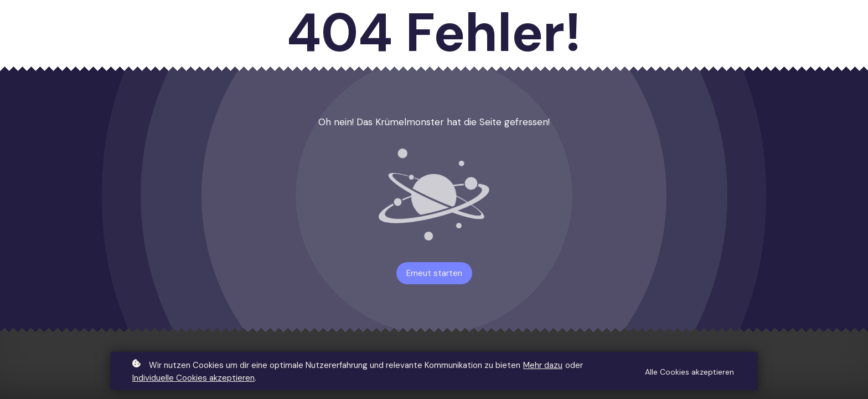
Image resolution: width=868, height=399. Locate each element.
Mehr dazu (543, 366)
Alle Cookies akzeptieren (689, 372)
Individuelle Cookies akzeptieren (193, 378)
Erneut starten (434, 273)
